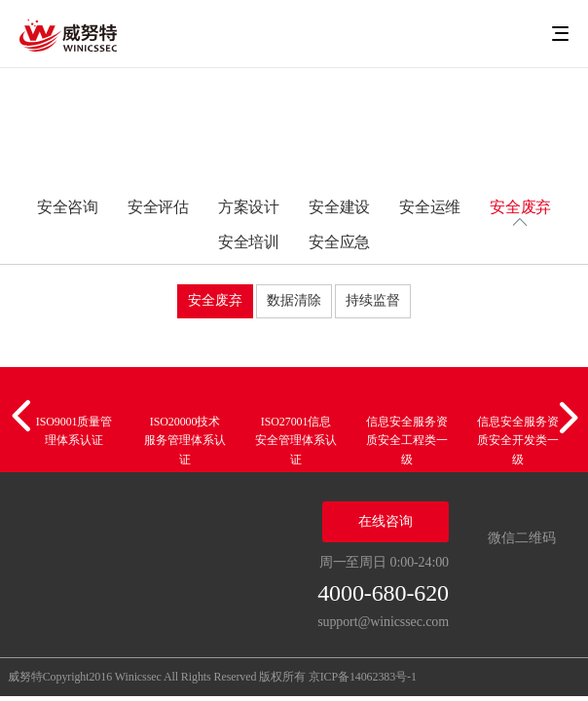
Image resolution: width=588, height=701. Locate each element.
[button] (24, 417)
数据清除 (294, 300)
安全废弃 (521, 207)
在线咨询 (386, 521)
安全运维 (430, 207)
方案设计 (249, 207)
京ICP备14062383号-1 (363, 677)
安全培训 (249, 242)
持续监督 (373, 300)
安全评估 (159, 207)
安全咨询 (68, 207)
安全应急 (340, 242)
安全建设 (340, 207)
